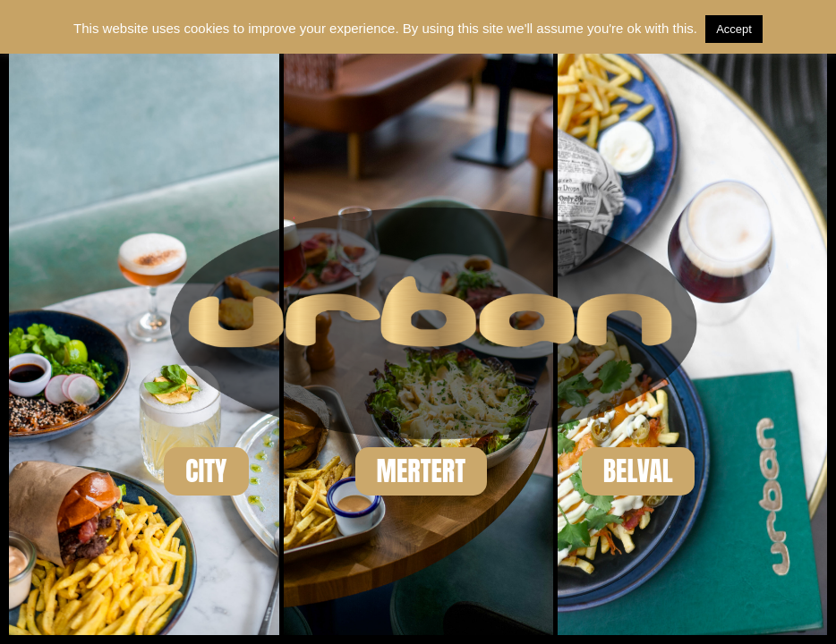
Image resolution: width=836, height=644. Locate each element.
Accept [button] (734, 29)
